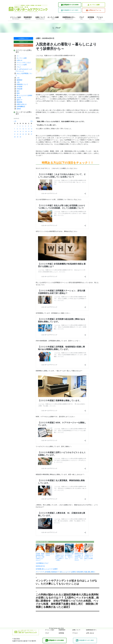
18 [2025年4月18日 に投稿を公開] (26, 131)
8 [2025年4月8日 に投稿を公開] (17, 129)
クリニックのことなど (24, 62)
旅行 (18, 91)
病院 (89, 572)
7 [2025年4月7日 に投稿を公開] (15, 129)
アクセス (100, 18)
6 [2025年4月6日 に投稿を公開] (31, 126)
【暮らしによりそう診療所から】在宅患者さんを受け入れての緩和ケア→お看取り (59, 557)
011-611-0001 (70, 10)
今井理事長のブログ (42, 563)
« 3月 (15, 121)
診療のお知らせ (22, 104)
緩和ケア (20, 100)
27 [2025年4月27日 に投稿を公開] (31, 134)
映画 (18, 93)
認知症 (19, 109)
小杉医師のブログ (23, 45)
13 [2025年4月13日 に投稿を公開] (31, 129)
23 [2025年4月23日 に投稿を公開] (20, 134)
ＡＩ (18, 56)
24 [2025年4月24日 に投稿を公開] (23, 134)
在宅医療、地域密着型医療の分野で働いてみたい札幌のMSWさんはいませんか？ (40, 557)
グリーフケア (40, 572)
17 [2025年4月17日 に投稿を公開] (23, 131)
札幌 (86, 572)
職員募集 (20, 102)
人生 (18, 78)
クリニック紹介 (16, 18)
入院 (18, 82)
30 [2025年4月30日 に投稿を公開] (20, 137)
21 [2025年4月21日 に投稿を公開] (15, 134)
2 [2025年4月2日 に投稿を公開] (20, 126)
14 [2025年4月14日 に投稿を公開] (15, 131)
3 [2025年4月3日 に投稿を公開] (23, 126)
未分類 (19, 98)
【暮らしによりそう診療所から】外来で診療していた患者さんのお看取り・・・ (89, 557)
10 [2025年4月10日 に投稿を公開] (23, 129)
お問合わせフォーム (94, 10)
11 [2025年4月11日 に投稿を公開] (26, 129)
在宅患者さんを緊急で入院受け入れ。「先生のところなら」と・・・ (69, 556)
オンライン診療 (94, 5)
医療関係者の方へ (69, 18)
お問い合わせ (90, 633)
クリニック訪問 (22, 65)
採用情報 (91, 18)
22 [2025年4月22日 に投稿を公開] (18, 134)
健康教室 (20, 80)
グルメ (19, 67)
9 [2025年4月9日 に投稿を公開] (20, 129)
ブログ (81, 18)
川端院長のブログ (23, 42)
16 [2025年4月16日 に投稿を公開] (20, 131)
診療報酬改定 (21, 106)
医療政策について (22, 84)
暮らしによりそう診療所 (50, 569)
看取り (93, 572)
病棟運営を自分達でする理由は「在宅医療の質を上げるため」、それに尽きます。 (79, 557)
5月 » (32, 121)
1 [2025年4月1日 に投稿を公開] (17, 126)
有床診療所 (80, 572)
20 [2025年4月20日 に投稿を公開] (31, 131)
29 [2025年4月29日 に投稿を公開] (18, 137)
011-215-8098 (70, 5)
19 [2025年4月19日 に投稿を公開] (29, 131)
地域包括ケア (55, 572)
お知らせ (20, 60)
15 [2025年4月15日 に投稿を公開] (18, 131)
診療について (40, 18)
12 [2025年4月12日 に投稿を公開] (29, 129)
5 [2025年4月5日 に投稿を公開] (28, 126)
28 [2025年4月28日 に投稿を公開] (15, 137)
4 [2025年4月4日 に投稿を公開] (26, 126)
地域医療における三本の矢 (50, 555)
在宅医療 (39, 569)
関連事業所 (28, 18)
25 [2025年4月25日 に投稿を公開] (26, 134)
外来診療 (20, 89)
